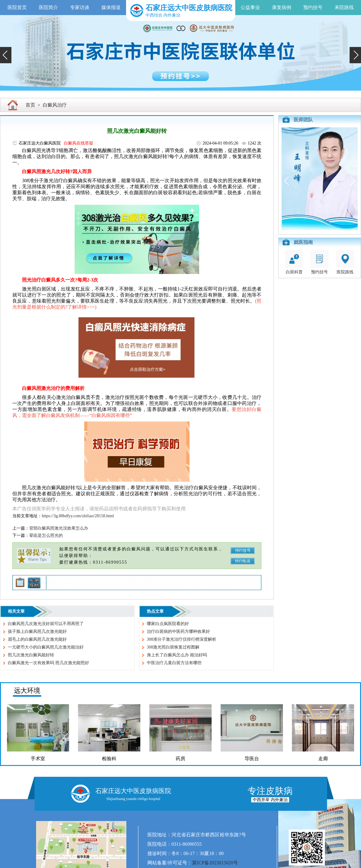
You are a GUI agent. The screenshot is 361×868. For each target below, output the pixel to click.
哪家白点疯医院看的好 (168, 624)
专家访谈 (80, 7)
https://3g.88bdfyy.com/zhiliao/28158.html (78, 516)
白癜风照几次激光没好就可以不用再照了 (46, 624)
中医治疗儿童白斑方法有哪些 (174, 663)
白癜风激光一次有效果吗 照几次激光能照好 (48, 663)
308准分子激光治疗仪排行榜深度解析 (182, 639)
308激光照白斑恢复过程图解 (173, 647)
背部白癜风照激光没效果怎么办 (59, 528)
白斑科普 (294, 262)
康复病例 (282, 7)
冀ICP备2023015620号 (215, 863)
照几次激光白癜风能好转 (31, 655)
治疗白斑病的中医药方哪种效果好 (178, 632)
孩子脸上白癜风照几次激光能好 (37, 632)
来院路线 (344, 7)
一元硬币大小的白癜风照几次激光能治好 (46, 647)
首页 (30, 105)
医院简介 (48, 7)
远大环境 (27, 691)
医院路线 (345, 262)
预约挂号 (313, 7)
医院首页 (17, 7)
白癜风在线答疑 (79, 143)
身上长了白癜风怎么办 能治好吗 (177, 655)
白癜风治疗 (55, 105)
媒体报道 (111, 7)
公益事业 (250, 7)
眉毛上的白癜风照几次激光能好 (37, 639)
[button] (6, 55)
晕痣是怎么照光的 (46, 535)
